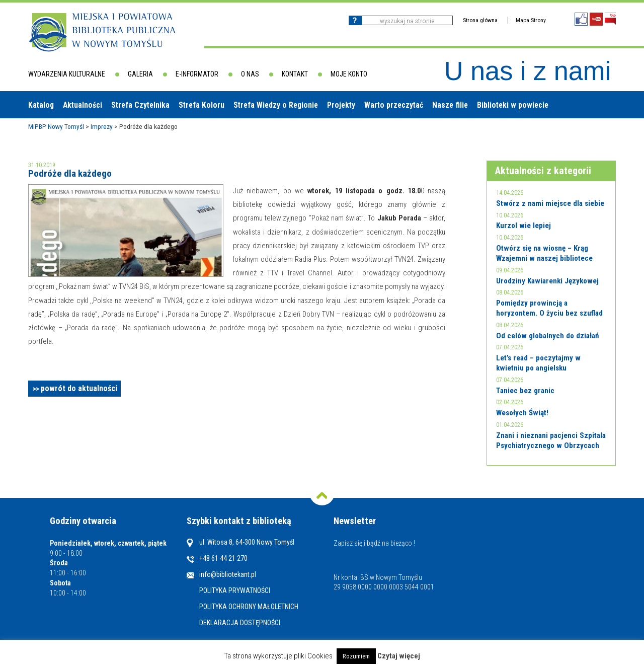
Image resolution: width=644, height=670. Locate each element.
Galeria (140, 74)
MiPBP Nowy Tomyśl (56, 126)
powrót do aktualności (79, 388)
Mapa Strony (531, 20)
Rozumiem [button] (356, 656)
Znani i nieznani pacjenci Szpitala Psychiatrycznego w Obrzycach (551, 440)
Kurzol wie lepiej (524, 226)
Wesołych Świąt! (522, 413)
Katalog (41, 105)
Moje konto (349, 74)
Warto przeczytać (394, 105)
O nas (250, 74)
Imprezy (102, 126)
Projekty (341, 105)
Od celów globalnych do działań (547, 336)
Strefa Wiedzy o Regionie (276, 105)
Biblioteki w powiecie (513, 105)
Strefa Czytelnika (140, 105)
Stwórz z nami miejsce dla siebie (550, 203)
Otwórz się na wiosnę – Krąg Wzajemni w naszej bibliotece (544, 253)
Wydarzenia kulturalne (67, 74)
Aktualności (83, 105)
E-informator (197, 74)
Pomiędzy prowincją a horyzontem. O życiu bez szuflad (549, 308)
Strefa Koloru (202, 105)
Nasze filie (450, 105)
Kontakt (295, 74)
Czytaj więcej (399, 656)
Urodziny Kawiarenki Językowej (547, 281)
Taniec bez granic (525, 391)
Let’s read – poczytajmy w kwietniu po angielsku (538, 363)
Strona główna (480, 20)
